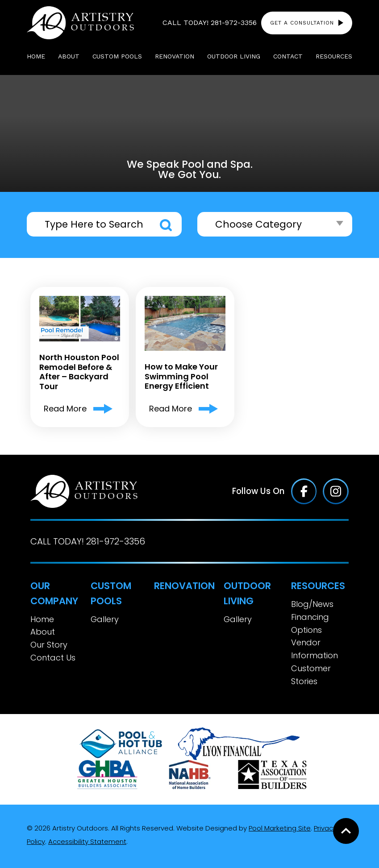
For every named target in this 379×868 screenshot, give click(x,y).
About (43, 632)
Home (42, 619)
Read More (65, 409)
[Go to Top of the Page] (346, 831)
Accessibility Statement (87, 841)
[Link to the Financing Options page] (239, 743)
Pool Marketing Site (280, 828)
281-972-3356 (234, 23)
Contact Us (53, 658)
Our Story (49, 645)
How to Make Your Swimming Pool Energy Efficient (181, 376)
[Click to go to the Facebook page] (304, 491)
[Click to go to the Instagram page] (336, 491)
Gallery (105, 619)
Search (166, 225)
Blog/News (312, 604)
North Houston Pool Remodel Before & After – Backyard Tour (79, 372)
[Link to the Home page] (80, 22)
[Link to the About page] (121, 743)
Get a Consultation (302, 23)
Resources (318, 586)
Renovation (184, 586)
